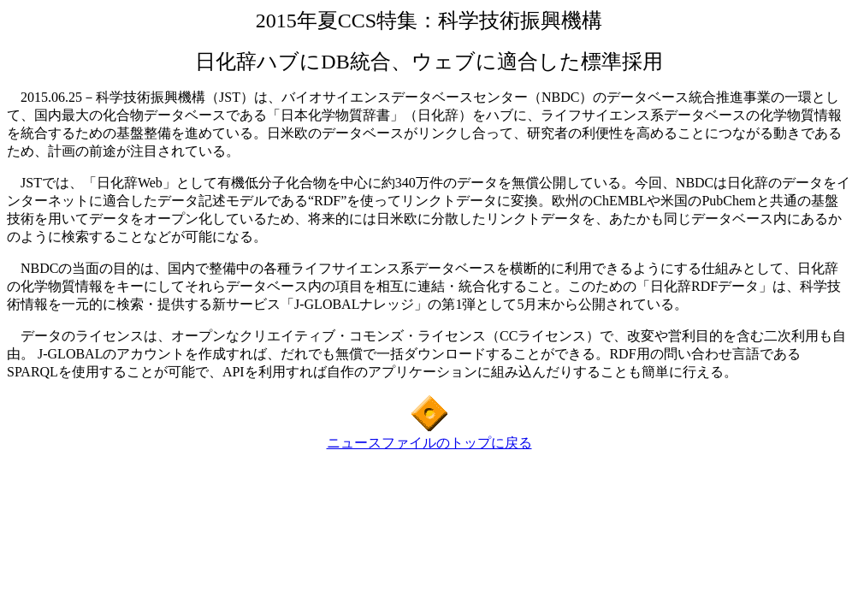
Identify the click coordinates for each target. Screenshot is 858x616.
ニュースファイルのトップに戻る (429, 443)
